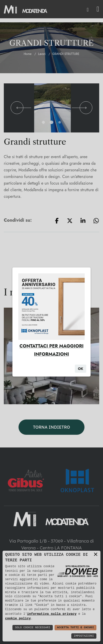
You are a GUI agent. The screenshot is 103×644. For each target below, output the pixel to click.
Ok (81, 369)
